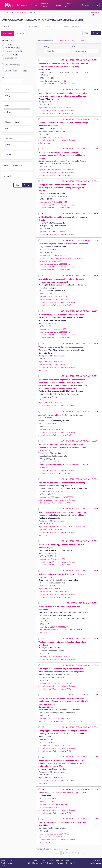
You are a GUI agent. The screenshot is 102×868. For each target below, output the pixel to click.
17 (43, 571)
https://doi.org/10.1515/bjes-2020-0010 (52, 559)
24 (43, 789)
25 (43, 819)
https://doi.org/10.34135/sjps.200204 (52, 232)
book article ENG (91, 603)
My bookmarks (93, 14)
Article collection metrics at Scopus (53, 630)
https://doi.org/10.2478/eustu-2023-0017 (53, 403)
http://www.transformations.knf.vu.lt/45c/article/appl (57, 170)
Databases (10, 12)
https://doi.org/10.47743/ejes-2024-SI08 (53, 202)
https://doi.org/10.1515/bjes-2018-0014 (52, 530)
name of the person (13, 165)
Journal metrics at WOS (48, 113)
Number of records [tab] (47, 41)
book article (11, 55)
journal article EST (70, 60)
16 (43, 541)
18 (43, 603)
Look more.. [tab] (68, 41)
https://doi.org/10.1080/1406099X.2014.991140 (55, 108)
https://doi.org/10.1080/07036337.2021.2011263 (55, 683)
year (3, 77)
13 (43, 441)
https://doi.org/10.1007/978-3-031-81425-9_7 (54, 719)
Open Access (13, 64)
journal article (12, 48)
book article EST (74, 603)
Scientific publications (16, 71)
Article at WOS (44, 143)
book (9, 45)
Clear (87, 33)
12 (43, 412)
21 (43, 695)
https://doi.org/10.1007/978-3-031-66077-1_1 (54, 627)
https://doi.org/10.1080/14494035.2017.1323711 (55, 745)
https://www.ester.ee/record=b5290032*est (54, 264)
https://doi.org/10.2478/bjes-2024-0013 (52, 589)
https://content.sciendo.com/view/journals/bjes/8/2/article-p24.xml (62, 527)
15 (43, 509)
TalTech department (13, 122)
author (7, 106)
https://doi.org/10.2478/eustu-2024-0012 (53, 81)
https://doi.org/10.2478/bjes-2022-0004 (53, 329)
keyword (8, 176)
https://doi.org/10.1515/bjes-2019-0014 (52, 837)
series (7, 155)
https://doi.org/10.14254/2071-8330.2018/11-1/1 (54, 657)
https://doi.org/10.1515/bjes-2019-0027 (52, 137)
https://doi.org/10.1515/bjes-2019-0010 (52, 362)
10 (43, 344)
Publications (22, 12)
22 (43, 727)
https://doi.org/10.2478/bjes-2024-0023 (53, 297)
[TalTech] (9, 5)
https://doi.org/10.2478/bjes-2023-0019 (52, 429)
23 (43, 757)
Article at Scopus (68, 84)
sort (73, 47)
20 (43, 665)
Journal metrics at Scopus (49, 84)
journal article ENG (89, 60)
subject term (10, 138)
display (47, 47)
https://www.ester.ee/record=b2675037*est (54, 365)
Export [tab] (82, 41)
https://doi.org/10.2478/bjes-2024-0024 (53, 804)
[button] (98, 5)
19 (43, 639)
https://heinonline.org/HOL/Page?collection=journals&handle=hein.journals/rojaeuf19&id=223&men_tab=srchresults (63, 465)
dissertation (11, 58)
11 (42, 376)
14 (43, 479)
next (83, 853)
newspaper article (14, 51)
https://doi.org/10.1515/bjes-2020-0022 (52, 255)
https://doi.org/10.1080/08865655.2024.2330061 (56, 497)
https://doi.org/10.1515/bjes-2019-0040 (52, 778)
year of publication (13, 89)
